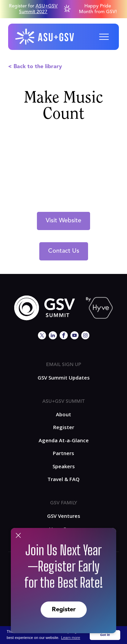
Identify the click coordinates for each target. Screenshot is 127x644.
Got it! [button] (105, 635)
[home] (45, 37)
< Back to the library (35, 67)
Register (64, 610)
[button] (104, 37)
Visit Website (63, 221)
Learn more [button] (70, 638)
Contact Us (64, 251)
